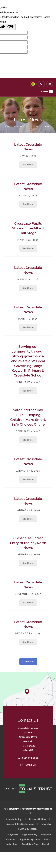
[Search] (41, 84)
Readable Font (30, 844)
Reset (46, 844)
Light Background (30, 839)
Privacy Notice (37, 819)
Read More (28, 165)
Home (7, 126)
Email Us (28, 765)
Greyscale (12, 835)
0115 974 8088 (28, 758)
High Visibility (29, 835)
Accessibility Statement (20, 824)
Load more (28, 662)
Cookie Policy (14, 819)
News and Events (23, 126)
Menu (44, 92)
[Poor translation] (11, 27)
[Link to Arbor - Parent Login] (33, 84)
